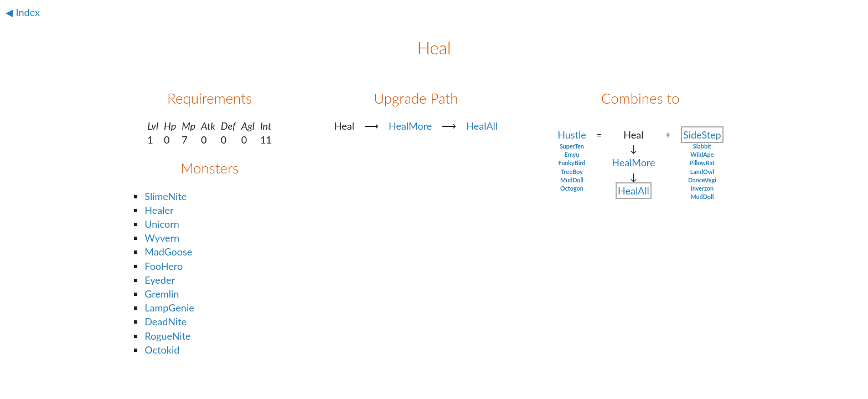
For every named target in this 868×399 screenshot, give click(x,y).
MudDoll (572, 180)
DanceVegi (702, 180)
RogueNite (167, 336)
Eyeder (160, 280)
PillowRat (702, 163)
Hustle (572, 135)
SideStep (702, 135)
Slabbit (702, 146)
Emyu (572, 154)
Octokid (162, 350)
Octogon (572, 188)
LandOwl (702, 172)
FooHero (164, 266)
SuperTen (572, 146)
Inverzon (702, 188)
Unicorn (162, 224)
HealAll (482, 126)
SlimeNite (166, 196)
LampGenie (169, 308)
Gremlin (162, 294)
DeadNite (166, 321)
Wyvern (162, 238)
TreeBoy (572, 172)
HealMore (410, 126)
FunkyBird (572, 163)
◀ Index (23, 12)
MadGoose (168, 252)
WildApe (702, 154)
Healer (159, 210)
